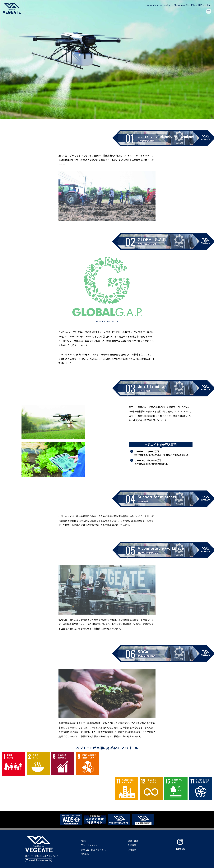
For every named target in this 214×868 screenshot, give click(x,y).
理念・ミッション (89, 845)
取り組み (85, 854)
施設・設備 (133, 841)
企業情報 (132, 845)
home (84, 841)
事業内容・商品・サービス (93, 850)
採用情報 (132, 850)
